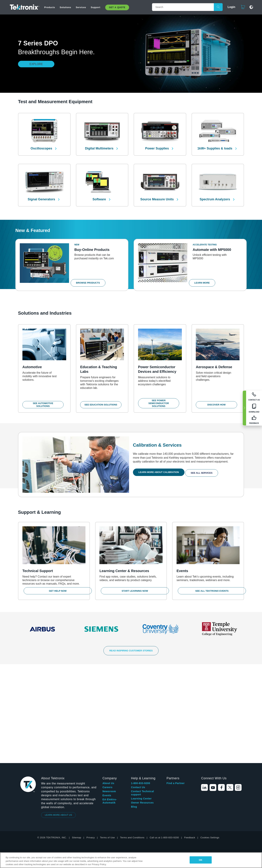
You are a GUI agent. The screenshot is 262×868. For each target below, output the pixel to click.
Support (96, 7)
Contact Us (138, 691)
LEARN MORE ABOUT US (59, 719)
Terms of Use (108, 741)
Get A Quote (117, 7)
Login (230, 7)
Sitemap (77, 741)
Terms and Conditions (132, 741)
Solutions (65, 7)
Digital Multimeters (100, 146)
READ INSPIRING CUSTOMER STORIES (131, 653)
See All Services (205, 471)
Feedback (190, 741)
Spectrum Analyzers (215, 194)
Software (100, 194)
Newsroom (109, 695)
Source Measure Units (157, 194)
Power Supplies (157, 146)
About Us (108, 687)
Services (81, 7)
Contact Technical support (142, 696)
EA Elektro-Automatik (110, 705)
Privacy (91, 741)
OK (201, 860)
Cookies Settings (210, 741)
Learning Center (141, 702)
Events (107, 699)
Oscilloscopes (42, 146)
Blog (134, 710)
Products (50, 7)
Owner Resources (142, 706)
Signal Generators (42, 194)
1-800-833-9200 (141, 687)
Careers (107, 691)
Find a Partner (176, 687)
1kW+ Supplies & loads (215, 146)
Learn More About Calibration (160, 471)
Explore (36, 64)
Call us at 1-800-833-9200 (164, 741)
